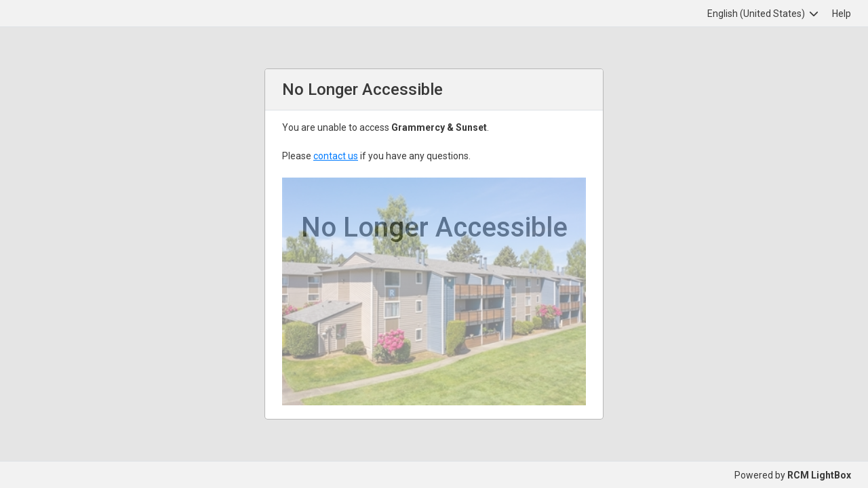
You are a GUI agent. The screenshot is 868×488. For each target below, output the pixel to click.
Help (842, 14)
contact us (336, 156)
